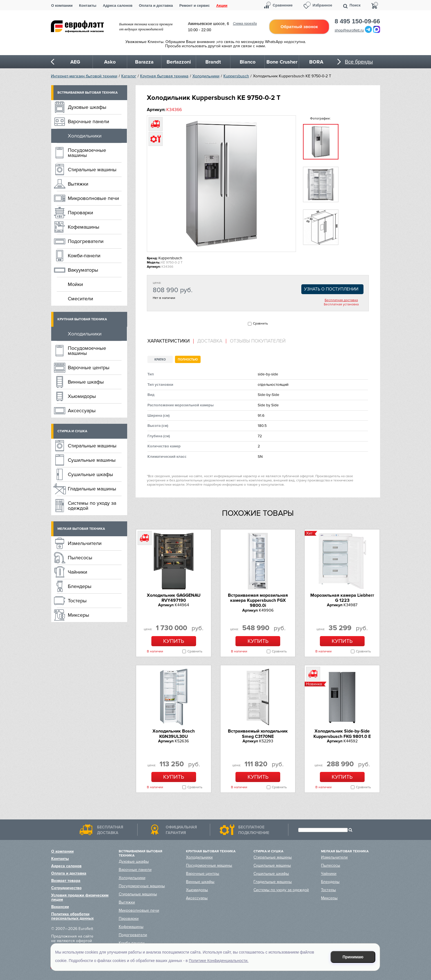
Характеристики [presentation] (169, 341)
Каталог (129, 76)
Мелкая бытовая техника (81, 529)
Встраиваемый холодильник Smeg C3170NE (258, 734)
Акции (222, 5)
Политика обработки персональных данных (72, 916)
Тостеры (77, 601)
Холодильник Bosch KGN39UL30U (174, 734)
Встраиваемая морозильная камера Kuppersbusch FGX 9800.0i (258, 601)
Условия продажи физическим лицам (80, 897)
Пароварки (80, 213)
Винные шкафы (86, 382)
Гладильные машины (92, 489)
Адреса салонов (117, 5)
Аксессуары (82, 411)
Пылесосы (80, 558)
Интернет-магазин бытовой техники (84, 76)
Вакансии (60, 907)
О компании (62, 5)
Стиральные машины (92, 170)
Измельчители (85, 543)
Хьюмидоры (82, 396)
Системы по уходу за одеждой (92, 506)
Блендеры (80, 586)
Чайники (78, 572)
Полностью (188, 360)
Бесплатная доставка (341, 300)
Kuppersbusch (236, 76)
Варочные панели (88, 121)
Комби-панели (84, 256)
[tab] (170, 341)
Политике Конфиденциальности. (219, 961)
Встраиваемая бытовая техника (87, 93)
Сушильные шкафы (90, 474)
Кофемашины (84, 227)
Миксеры (78, 615)
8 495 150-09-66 (357, 21)
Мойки (75, 284)
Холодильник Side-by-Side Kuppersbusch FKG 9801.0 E (342, 734)
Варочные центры (89, 368)
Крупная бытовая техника (164, 76)
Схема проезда (245, 24)
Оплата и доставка (156, 5)
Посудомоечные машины (87, 153)
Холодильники (206, 76)
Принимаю (353, 957)
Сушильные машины (92, 460)
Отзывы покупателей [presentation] (258, 341)
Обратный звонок (299, 27)
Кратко (160, 360)
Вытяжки (78, 184)
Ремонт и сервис (195, 5)
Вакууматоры (83, 270)
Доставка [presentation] (210, 341)
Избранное (322, 5)
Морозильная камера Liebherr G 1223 (342, 598)
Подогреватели (86, 241)
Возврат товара (66, 881)
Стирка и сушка (72, 431)
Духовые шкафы (87, 107)
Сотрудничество (66, 888)
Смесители (80, 299)
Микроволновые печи (93, 198)
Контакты (88, 5)
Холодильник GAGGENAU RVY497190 (174, 598)
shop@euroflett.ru (349, 30)
